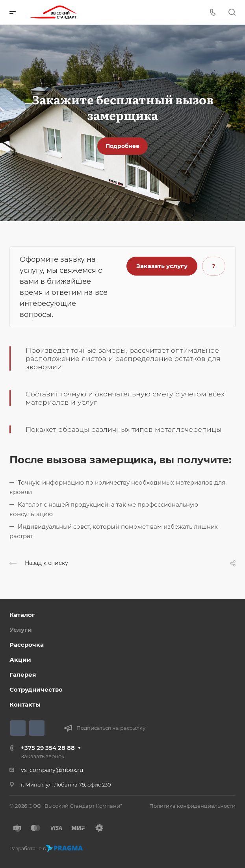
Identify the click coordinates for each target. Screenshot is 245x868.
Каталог (22, 615)
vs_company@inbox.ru (52, 770)
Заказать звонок (43, 756)
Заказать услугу (162, 266)
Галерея (23, 675)
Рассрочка (27, 645)
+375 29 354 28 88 (48, 748)
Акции (20, 660)
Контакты (25, 704)
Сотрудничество (36, 689)
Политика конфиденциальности (192, 806)
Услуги (21, 630)
